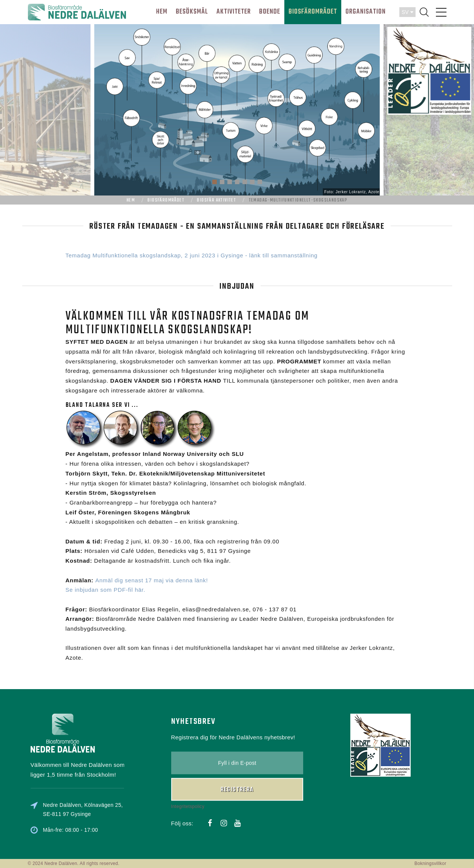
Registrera (237, 749)
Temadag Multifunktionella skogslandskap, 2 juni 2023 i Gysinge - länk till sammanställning (192, 255)
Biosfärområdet (166, 200)
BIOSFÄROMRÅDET (313, 12)
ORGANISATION (366, 12)
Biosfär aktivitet (216, 200)
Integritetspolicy (188, 766)
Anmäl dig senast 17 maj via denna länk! (152, 580)
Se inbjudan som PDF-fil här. (106, 590)
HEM (162, 12)
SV (407, 12)
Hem (131, 200)
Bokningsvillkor (430, 863)
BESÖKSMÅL (192, 12)
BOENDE (270, 12)
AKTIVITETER (234, 12)
